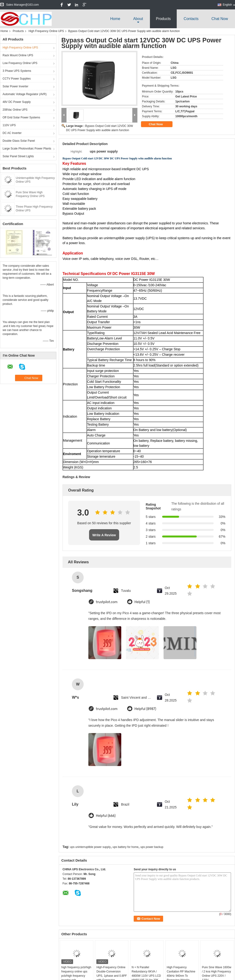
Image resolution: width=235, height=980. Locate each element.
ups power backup (152, 847)
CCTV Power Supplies (17, 79)
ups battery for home (125, 847)
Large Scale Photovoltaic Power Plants (27, 149)
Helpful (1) (142, 602)
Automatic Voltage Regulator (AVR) (25, 94)
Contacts (191, 19)
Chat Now (220, 19)
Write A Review (104, 535)
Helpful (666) (106, 816)
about (138, 19)
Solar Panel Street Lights (18, 156)
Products (163, 19)
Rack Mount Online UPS (18, 55)
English (229, 5)
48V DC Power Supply (17, 102)
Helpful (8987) (145, 709)
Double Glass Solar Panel (19, 141)
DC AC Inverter (12, 133)
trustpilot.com (107, 602)
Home (115, 19)
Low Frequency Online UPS (20, 63)
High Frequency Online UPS (46, 31)
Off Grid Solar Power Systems (21, 117)
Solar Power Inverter (15, 86)
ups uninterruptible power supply (90, 847)
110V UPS (9, 125)
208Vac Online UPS (15, 110)
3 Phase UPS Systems (17, 71)
